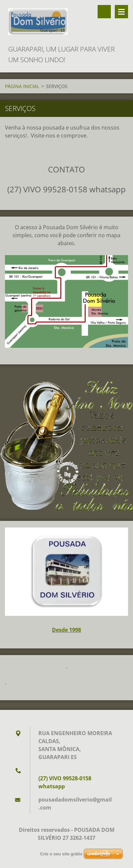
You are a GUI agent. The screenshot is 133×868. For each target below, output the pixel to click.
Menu (121, 12)
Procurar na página (104, 12)
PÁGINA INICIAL (22, 86)
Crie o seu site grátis (61, 854)
